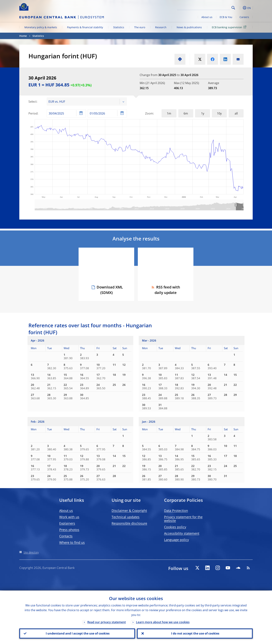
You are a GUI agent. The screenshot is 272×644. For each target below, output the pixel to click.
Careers (244, 17)
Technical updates (126, 517)
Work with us (69, 517)
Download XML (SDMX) (110, 290)
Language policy (176, 540)
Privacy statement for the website (183, 519)
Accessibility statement (182, 533)
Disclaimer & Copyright (129, 511)
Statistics (119, 27)
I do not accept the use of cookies (195, 633)
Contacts (66, 536)
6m (186, 113)
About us (207, 17)
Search (233, 8)
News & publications (189, 27)
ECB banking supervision (230, 27)
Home (23, 36)
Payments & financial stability (85, 27)
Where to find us (72, 542)
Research (161, 27)
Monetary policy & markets (41, 27)
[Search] (212, 7)
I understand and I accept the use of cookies (77, 633)
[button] (240, 8)
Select (33, 102)
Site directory (31, 552)
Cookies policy (175, 527)
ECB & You (226, 17)
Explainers (67, 523)
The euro (140, 27)
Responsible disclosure (129, 523)
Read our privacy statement (107, 622)
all (236, 113)
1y (203, 113)
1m (169, 113)
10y (219, 113)
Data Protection (176, 511)
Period (33, 113)
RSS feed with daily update (166, 290)
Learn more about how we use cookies (163, 622)
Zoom (149, 113)
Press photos (69, 530)
